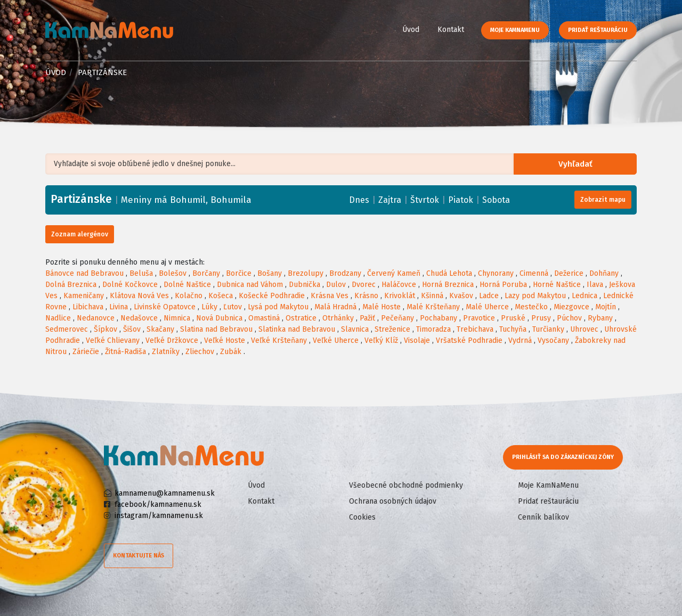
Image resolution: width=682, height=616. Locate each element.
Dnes (359, 200)
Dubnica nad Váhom (250, 285)
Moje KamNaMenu (515, 30)
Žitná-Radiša (125, 352)
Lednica (584, 296)
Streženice (392, 329)
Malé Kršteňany (433, 307)
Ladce (489, 296)
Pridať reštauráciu (598, 30)
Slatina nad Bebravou (216, 329)
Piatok (461, 200)
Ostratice (301, 318)
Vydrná (520, 340)
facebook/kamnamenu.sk (158, 504)
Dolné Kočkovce (130, 285)
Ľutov (233, 307)
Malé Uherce (487, 307)
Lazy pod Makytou (535, 296)
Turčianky (548, 329)
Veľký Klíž (381, 340)
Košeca (221, 296)
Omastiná (264, 318)
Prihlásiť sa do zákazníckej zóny (563, 457)
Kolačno (189, 296)
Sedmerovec (67, 329)
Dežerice (569, 273)
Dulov (336, 285)
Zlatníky (166, 352)
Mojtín (606, 307)
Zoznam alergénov (80, 234)
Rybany (600, 318)
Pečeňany (397, 318)
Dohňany (604, 273)
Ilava (595, 285)
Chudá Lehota (449, 273)
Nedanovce (96, 318)
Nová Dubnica (219, 318)
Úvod (411, 30)
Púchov (569, 318)
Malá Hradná (335, 307)
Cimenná (534, 273)
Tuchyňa (513, 329)
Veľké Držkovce (172, 340)
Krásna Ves (330, 296)
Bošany (270, 273)
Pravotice (479, 318)
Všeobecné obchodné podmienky (406, 485)
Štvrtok (425, 200)
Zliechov (200, 352)
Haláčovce (399, 285)
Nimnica (177, 318)
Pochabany (439, 318)
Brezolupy (306, 273)
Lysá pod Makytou (278, 307)
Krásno (366, 296)
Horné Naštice (557, 285)
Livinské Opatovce (165, 307)
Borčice (239, 273)
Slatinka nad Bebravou (297, 329)
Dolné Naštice (187, 285)
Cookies (362, 517)
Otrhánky (338, 318)
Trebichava (475, 329)
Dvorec (364, 285)
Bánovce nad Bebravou (84, 273)
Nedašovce (139, 318)
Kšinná (432, 296)
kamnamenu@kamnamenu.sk (165, 493)
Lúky (209, 307)
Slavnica (355, 329)
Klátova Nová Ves (139, 296)
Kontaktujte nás (139, 556)
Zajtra (390, 200)
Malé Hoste (381, 307)
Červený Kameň (394, 273)
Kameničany (84, 296)
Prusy (541, 318)
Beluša (141, 273)
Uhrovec (584, 329)
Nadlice (58, 318)
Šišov (132, 329)
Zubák (231, 352)
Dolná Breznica (71, 285)
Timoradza (433, 329)
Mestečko (531, 307)
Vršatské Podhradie (469, 340)
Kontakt (451, 30)
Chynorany (496, 273)
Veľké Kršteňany (279, 340)
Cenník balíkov (543, 517)
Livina (119, 307)
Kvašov (461, 296)
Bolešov (173, 273)
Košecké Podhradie (272, 296)
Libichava (88, 307)
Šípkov (105, 329)
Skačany (160, 329)
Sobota (496, 200)
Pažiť (367, 318)
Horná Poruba (503, 285)
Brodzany (345, 273)
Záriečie (86, 352)
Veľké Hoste (225, 340)
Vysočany (553, 340)
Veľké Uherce (336, 340)
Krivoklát (400, 296)
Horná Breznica (448, 285)
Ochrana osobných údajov (393, 501)
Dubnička (305, 285)
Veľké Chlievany (113, 340)
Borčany (206, 273)
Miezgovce (571, 307)
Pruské (513, 318)
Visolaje (417, 340)
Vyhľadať (578, 164)
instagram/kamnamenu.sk (159, 516)
